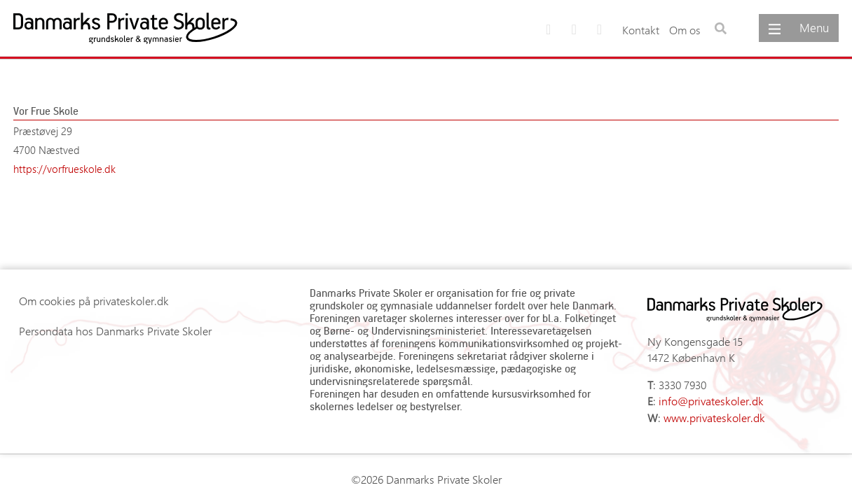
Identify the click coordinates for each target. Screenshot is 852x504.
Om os (685, 30)
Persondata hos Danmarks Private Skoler (115, 331)
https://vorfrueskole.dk (64, 169)
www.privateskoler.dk (714, 418)
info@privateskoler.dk (711, 401)
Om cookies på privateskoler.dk (94, 301)
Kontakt (641, 30)
